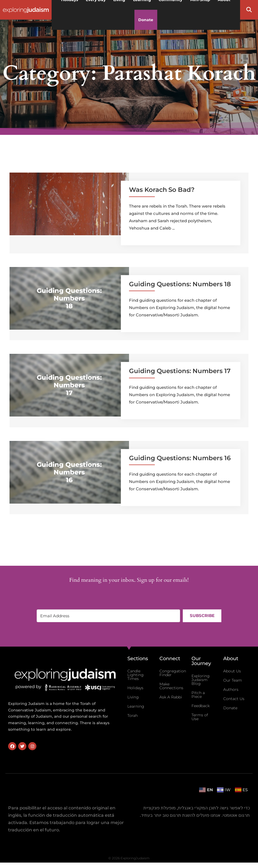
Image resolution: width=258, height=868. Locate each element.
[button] (249, 10)
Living (133, 697)
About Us (232, 671)
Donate (146, 20)
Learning (136, 706)
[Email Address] (108, 616)
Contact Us (234, 699)
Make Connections (171, 686)
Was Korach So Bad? (162, 190)
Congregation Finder (173, 673)
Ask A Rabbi (171, 697)
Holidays (135, 688)
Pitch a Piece (198, 695)
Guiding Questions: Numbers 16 (180, 458)
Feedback (201, 706)
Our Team (233, 680)
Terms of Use (200, 717)
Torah (133, 716)
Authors (231, 689)
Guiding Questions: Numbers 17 (180, 371)
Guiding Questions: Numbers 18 (180, 284)
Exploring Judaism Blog (201, 680)
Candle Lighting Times (136, 675)
